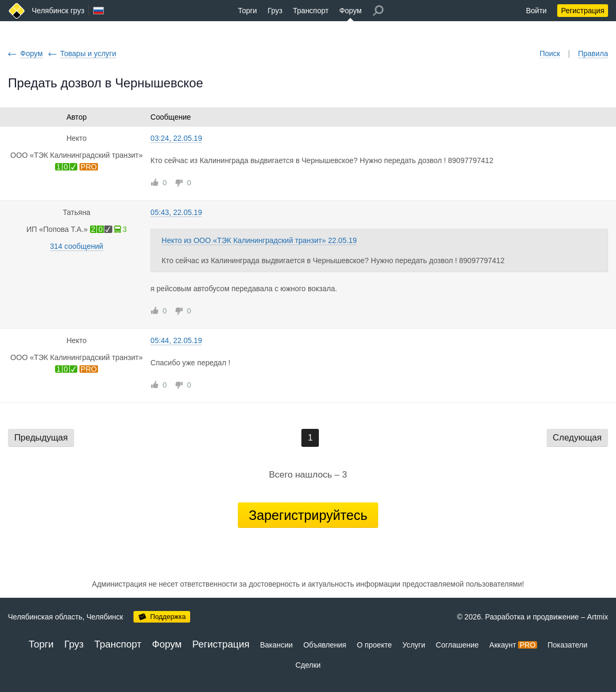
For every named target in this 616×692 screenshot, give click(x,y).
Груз (275, 11)
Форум (350, 11)
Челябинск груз (58, 11)
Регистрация (583, 11)
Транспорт (311, 11)
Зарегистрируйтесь (308, 515)
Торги (247, 11)
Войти (536, 11)
